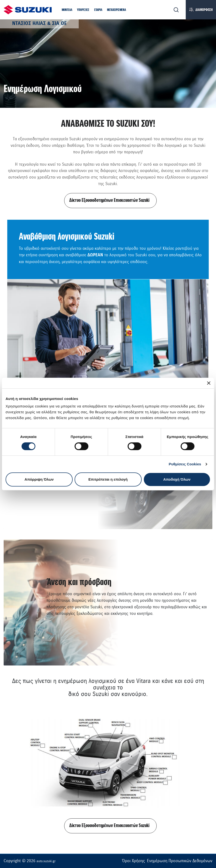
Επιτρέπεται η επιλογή (108, 479)
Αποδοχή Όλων (177, 479)
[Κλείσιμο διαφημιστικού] (209, 383)
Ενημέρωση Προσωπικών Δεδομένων (180, 861)
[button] (67, 10)
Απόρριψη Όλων (39, 479)
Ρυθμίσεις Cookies (185, 464)
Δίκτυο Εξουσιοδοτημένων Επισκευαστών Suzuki (109, 200)
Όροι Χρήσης (134, 861)
